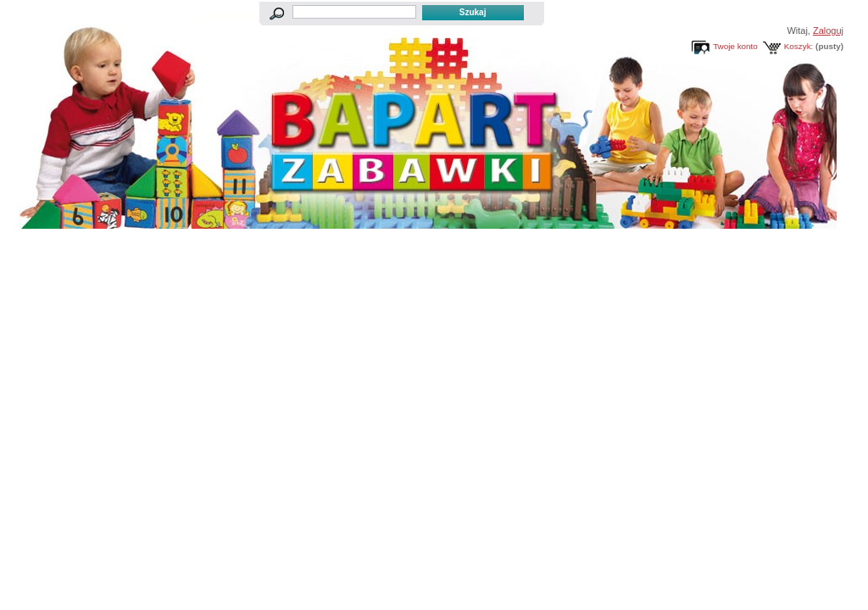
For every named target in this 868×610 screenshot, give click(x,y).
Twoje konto (735, 46)
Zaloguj (828, 30)
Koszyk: (799, 46)
